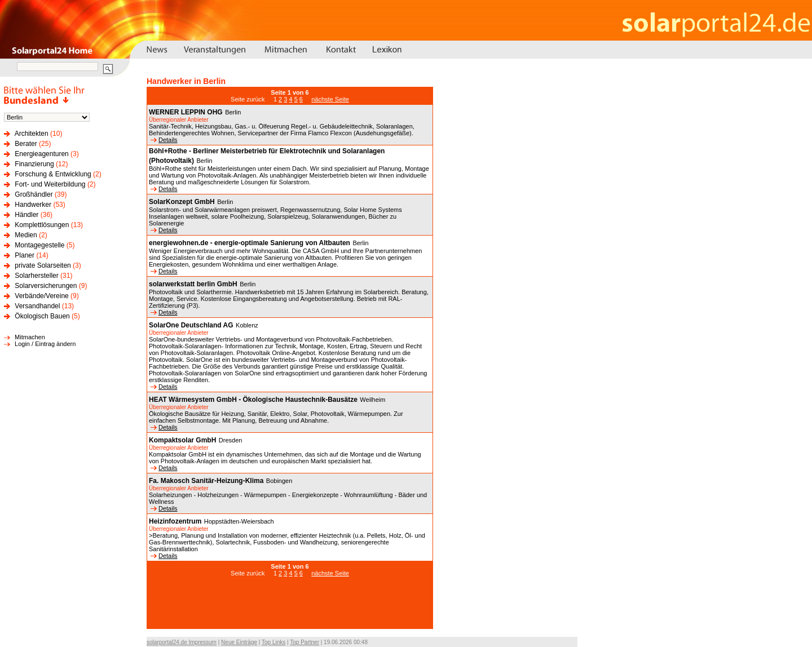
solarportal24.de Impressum (182, 642)
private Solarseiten (43, 265)
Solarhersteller (36, 276)
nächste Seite (330, 99)
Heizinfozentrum (175, 521)
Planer (25, 255)
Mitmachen (30, 337)
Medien (26, 235)
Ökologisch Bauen (42, 316)
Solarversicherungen (46, 286)
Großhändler (34, 194)
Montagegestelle (39, 245)
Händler (27, 215)
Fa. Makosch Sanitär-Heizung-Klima (206, 481)
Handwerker (33, 205)
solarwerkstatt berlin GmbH (193, 284)
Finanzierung (34, 164)
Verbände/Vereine (41, 296)
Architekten (32, 134)
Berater (26, 144)
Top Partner (304, 642)
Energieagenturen (41, 154)
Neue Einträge (239, 642)
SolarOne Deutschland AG (191, 325)
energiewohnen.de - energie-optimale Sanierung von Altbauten (250, 243)
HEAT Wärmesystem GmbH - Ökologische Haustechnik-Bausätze (253, 400)
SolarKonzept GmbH (182, 202)
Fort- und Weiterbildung (50, 184)
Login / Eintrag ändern (45, 344)
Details (164, 140)
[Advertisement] (290, 609)
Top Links (273, 642)
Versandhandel (37, 306)
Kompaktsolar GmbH (182, 440)
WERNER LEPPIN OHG (186, 112)
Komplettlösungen (42, 225)
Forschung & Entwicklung (53, 174)
